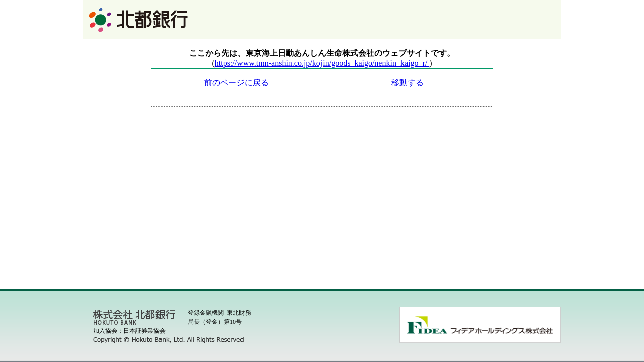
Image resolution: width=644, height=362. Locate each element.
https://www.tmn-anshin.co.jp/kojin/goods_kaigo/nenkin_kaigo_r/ (322, 63)
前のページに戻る (236, 83)
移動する (408, 83)
